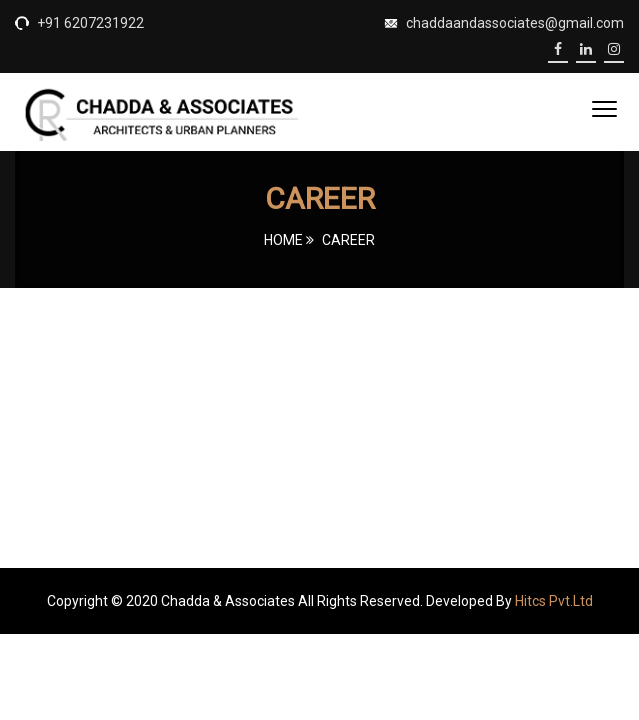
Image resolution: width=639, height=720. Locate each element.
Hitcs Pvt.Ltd (554, 601)
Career (348, 240)
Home (283, 240)
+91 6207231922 (89, 23)
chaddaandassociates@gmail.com (515, 23)
